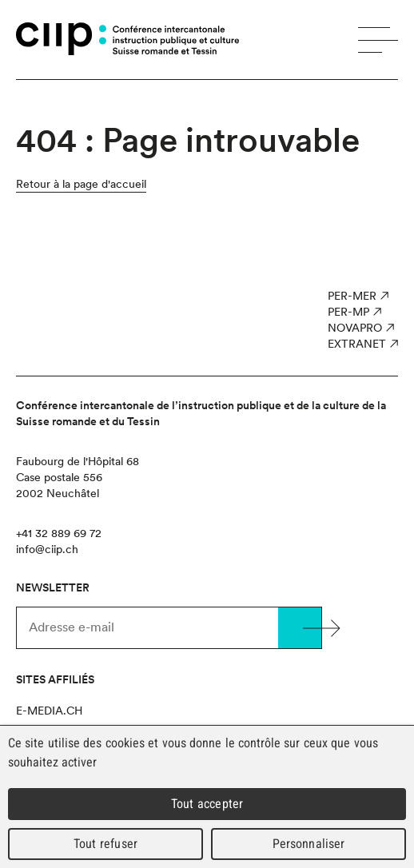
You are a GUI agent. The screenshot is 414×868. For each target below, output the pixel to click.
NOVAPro (355, 328)
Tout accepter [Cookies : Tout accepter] (207, 804)
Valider (300, 628)
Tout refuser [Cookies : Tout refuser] (105, 844)
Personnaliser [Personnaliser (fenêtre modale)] (309, 844)
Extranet (357, 344)
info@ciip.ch (47, 549)
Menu (378, 40)
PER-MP (348, 312)
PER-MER (352, 296)
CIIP (61, 39)
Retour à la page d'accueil (81, 184)
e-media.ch (49, 711)
